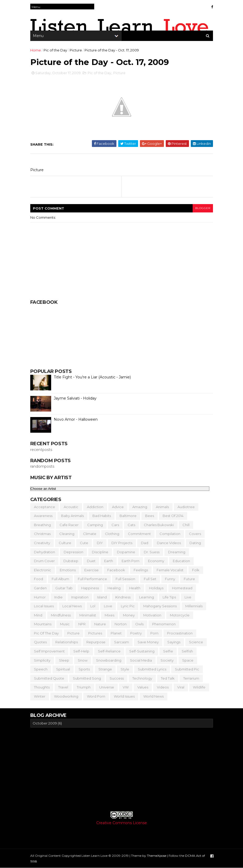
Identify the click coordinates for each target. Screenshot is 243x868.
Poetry (136, 633)
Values (143, 687)
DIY (100, 543)
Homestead (182, 588)
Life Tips (169, 597)
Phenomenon (164, 624)
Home (36, 50)
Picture (76, 50)
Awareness (43, 516)
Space (188, 660)
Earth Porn (131, 561)
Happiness (90, 588)
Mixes (109, 615)
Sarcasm (121, 642)
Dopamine (126, 552)
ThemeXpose (157, 856)
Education (181, 561)
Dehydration (45, 552)
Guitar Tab (64, 588)
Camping (95, 525)
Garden (40, 588)
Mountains (43, 624)
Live (188, 597)
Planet (116, 633)
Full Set (150, 579)
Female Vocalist (170, 570)
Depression (73, 552)
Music (65, 624)
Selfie (168, 651)
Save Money (148, 642)
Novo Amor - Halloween (76, 419)
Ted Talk (168, 678)
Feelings (141, 570)
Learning (147, 597)
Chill (186, 525)
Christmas (42, 534)
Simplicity (42, 660)
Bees (150, 516)
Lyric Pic (128, 606)
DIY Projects (122, 543)
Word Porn (96, 696)
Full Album (60, 579)
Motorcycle (180, 615)
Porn (154, 633)
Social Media (141, 660)
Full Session (125, 579)
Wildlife (199, 687)
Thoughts (42, 687)
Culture (65, 543)
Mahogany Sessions (160, 606)
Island (102, 597)
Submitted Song (87, 678)
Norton (121, 624)
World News (153, 696)
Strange (105, 669)
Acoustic (71, 507)
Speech (41, 669)
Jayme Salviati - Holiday (75, 398)
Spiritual (63, 669)
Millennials (194, 606)
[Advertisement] (122, 769)
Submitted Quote (49, 678)
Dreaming (177, 552)
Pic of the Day (55, 50)
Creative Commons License (122, 823)
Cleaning (67, 534)
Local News (72, 606)
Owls (139, 624)
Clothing (112, 534)
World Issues (124, 696)
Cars (115, 525)
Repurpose (96, 642)
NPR (82, 624)
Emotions (68, 570)
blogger (203, 208)
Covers (195, 534)
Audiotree (186, 507)
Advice (118, 507)
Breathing (42, 525)
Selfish (187, 651)
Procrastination (180, 633)
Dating (195, 543)
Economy (156, 561)
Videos (163, 687)
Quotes (40, 642)
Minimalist (88, 615)
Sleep (64, 660)
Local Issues (44, 606)
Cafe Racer (69, 525)
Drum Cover (44, 561)
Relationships (67, 642)
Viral (181, 687)
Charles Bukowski (159, 525)
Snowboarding (109, 660)
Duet (91, 561)
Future (189, 579)
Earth (109, 561)
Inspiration (80, 597)
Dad (145, 543)
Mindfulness (61, 615)
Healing (114, 588)
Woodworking (66, 696)
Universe (107, 687)
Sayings (174, 642)
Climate (90, 534)
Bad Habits (102, 516)
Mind (38, 615)
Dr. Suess (152, 552)
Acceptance (45, 507)
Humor (40, 597)
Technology (142, 678)
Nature (100, 624)
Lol (93, 606)
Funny (170, 579)
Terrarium (191, 678)
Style (125, 669)
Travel (63, 687)
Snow (83, 660)
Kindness (123, 597)
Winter (40, 696)
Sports (84, 669)
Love (108, 606)
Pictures (95, 633)
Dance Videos (169, 543)
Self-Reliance (109, 651)
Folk (196, 570)
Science (196, 642)
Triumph (84, 687)
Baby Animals (72, 516)
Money (129, 615)
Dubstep (71, 561)
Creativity (42, 543)
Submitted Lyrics (152, 669)
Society (167, 660)
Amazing (140, 507)
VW (126, 687)
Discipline (100, 552)
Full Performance (92, 579)
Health (135, 588)
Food (38, 579)
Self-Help (81, 651)
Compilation (170, 534)
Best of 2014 (173, 516)
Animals (162, 507)
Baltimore (128, 516)
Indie (58, 597)
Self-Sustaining (142, 651)
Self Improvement (49, 651)
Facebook (116, 570)
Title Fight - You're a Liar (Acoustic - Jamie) (92, 377)
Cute (84, 543)
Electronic (43, 570)
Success (117, 678)
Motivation (152, 615)
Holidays (156, 588)
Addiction (95, 507)
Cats (131, 525)
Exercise (91, 570)
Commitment (139, 534)
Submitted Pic (187, 669)
